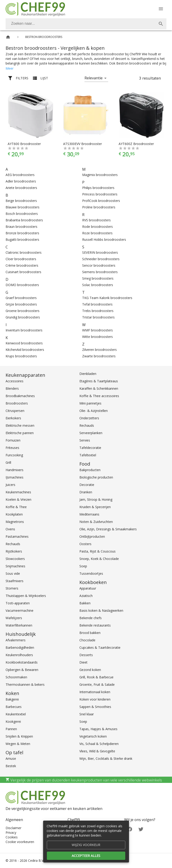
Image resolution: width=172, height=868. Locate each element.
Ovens (10, 529)
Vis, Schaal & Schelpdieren (99, 744)
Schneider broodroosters (101, 259)
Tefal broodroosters (97, 304)
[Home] (8, 37)
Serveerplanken (91, 433)
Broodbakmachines (20, 396)
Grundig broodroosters (23, 317)
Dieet (83, 662)
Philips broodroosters (98, 188)
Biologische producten (96, 477)
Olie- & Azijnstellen (94, 411)
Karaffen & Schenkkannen (99, 388)
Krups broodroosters (21, 356)
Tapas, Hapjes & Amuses (98, 729)
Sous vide (13, 573)
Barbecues (14, 707)
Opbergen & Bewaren (22, 670)
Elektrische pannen (20, 433)
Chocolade (87, 640)
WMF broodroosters (97, 330)
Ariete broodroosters (21, 188)
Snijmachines (15, 566)
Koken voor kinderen (95, 699)
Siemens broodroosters (100, 272)
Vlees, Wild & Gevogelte (97, 751)
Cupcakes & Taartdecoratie (100, 647)
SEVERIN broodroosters (100, 252)
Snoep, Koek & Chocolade (99, 559)
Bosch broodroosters (22, 214)
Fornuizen (13, 440)
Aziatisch (86, 596)
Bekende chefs (91, 618)
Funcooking (14, 455)
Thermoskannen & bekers (25, 684)
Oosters (85, 544)
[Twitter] (141, 829)
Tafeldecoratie (90, 448)
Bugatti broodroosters (22, 239)
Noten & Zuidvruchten (96, 522)
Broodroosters (17, 403)
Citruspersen (15, 411)
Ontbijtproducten (92, 536)
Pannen (11, 729)
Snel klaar (87, 714)
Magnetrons (15, 522)
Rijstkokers (14, 551)
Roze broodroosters (97, 233)
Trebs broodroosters (98, 311)
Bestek (11, 766)
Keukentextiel (16, 714)
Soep (83, 566)
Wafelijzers (14, 618)
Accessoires (15, 381)
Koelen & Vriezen (18, 499)
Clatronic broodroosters (24, 252)
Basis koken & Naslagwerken (101, 610)
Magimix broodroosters (100, 175)
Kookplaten (14, 514)
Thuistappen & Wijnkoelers (26, 596)
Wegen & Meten (18, 744)
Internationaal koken (95, 692)
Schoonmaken (16, 677)
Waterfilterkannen (19, 625)
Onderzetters (89, 418)
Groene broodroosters (23, 311)
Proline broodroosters (99, 207)
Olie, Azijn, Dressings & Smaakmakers (108, 529)
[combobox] (86, 24)
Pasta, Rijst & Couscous (97, 551)
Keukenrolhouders (19, 655)
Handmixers (15, 470)
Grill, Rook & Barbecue (96, 677)
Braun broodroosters (21, 227)
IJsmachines (15, 477)
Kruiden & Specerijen (95, 507)
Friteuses (12, 448)
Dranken (86, 492)
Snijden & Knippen (19, 736)
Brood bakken (90, 633)
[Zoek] (161, 24)
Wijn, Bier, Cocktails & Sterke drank (106, 758)
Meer (10, 68)
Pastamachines (17, 536)
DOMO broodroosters (22, 285)
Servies (85, 440)
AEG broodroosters (20, 175)
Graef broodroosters (21, 298)
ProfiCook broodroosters (101, 201)
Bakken (85, 603)
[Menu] (161, 9)
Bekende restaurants (95, 625)
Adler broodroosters (21, 181)
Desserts (86, 655)
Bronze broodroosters (22, 233)
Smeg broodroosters (98, 278)
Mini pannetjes (90, 403)
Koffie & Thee (16, 507)
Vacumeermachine (19, 610)
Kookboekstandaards (22, 662)
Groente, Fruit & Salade (97, 684)
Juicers (10, 485)
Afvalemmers (16, 640)
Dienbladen (88, 374)
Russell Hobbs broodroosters (104, 239)
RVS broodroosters (96, 220)
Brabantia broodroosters (24, 220)
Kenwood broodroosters (24, 343)
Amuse (11, 758)
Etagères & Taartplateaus (99, 381)
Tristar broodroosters (98, 317)
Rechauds (13, 544)
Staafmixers (15, 581)
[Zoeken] (80, 24)
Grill (8, 462)
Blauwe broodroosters (23, 207)
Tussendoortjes (91, 573)
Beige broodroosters (21, 201)
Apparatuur (88, 588)
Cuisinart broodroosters (23, 272)
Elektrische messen (20, 425)
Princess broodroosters (100, 194)
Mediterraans (89, 514)
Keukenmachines (18, 492)
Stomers (12, 588)
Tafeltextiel (88, 455)
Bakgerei (12, 699)
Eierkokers (13, 418)
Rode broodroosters (97, 227)
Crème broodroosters (22, 265)
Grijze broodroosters (21, 304)
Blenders (12, 388)
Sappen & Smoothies (95, 707)
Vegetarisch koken (93, 736)
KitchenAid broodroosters (25, 350)
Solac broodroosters (98, 285)
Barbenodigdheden (20, 647)
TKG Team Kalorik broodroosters (107, 298)
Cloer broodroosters (21, 259)
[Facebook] (130, 829)
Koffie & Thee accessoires (99, 396)
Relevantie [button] (94, 78)
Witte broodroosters (97, 337)
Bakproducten (90, 470)
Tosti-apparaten (18, 603)
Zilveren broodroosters (99, 350)
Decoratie (87, 485)
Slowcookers (15, 559)
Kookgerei (13, 721)
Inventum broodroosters (24, 330)
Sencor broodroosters (99, 265)
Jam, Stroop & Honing (96, 499)
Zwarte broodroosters (99, 356)
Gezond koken (90, 670)
